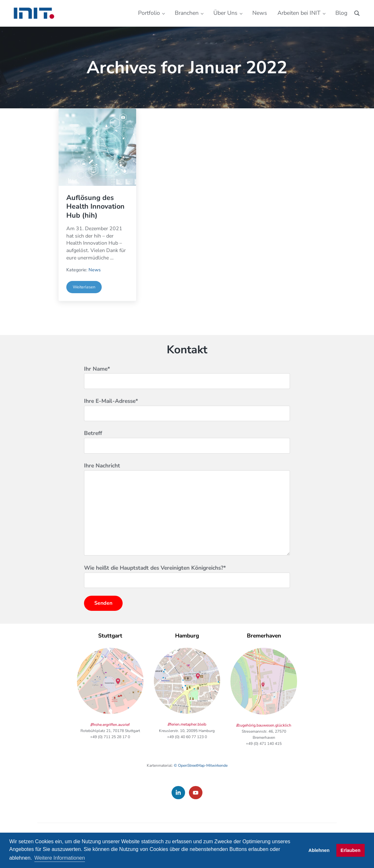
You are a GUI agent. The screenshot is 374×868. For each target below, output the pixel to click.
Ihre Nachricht (187, 525)
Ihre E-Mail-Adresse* (187, 425)
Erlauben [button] (351, 850)
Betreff (187, 457)
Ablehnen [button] (319, 850)
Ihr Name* (187, 392)
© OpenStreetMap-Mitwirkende (201, 782)
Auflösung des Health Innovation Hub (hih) (96, 222)
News (95, 285)
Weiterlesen (87, 303)
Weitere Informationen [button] (60, 858)
